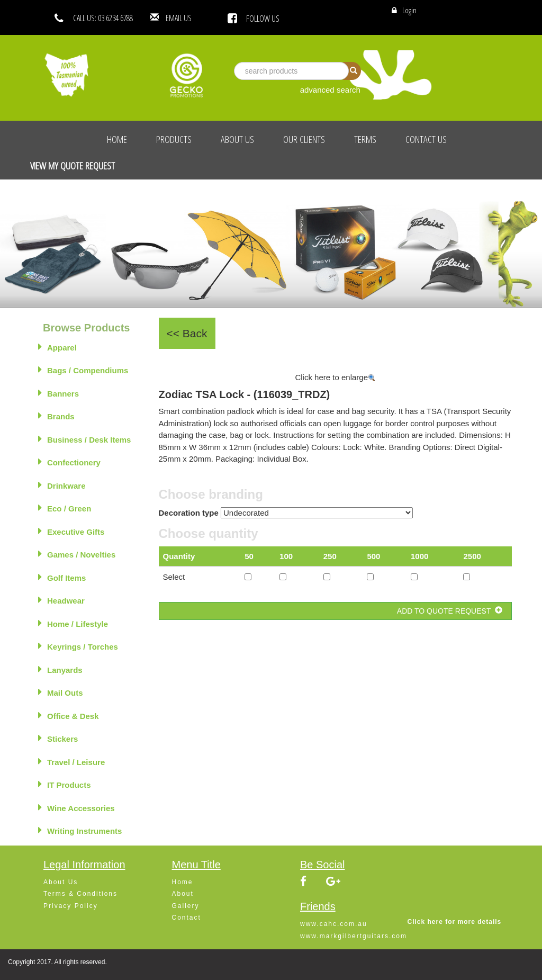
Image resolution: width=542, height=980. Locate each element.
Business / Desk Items (84, 439)
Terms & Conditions (80, 894)
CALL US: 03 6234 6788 (103, 18)
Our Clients (304, 139)
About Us (237, 139)
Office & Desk (69, 715)
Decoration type (189, 513)
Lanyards (60, 669)
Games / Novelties (77, 554)
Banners (58, 393)
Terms (365, 139)
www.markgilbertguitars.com (354, 936)
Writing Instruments (80, 830)
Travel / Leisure (71, 761)
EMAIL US (195, 18)
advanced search (330, 90)
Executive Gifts (71, 531)
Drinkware (62, 485)
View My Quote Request (73, 166)
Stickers (58, 738)
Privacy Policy (71, 906)
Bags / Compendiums (83, 370)
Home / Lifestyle (73, 623)
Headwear (61, 600)
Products (174, 139)
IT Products (65, 784)
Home (117, 139)
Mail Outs (61, 692)
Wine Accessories (76, 807)
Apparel (57, 347)
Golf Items (62, 577)
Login (409, 10)
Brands (56, 416)
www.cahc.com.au (334, 924)
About (183, 894)
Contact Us (426, 139)
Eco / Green (65, 508)
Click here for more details (455, 922)
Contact (187, 918)
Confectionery (69, 462)
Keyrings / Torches (78, 646)
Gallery (186, 906)
